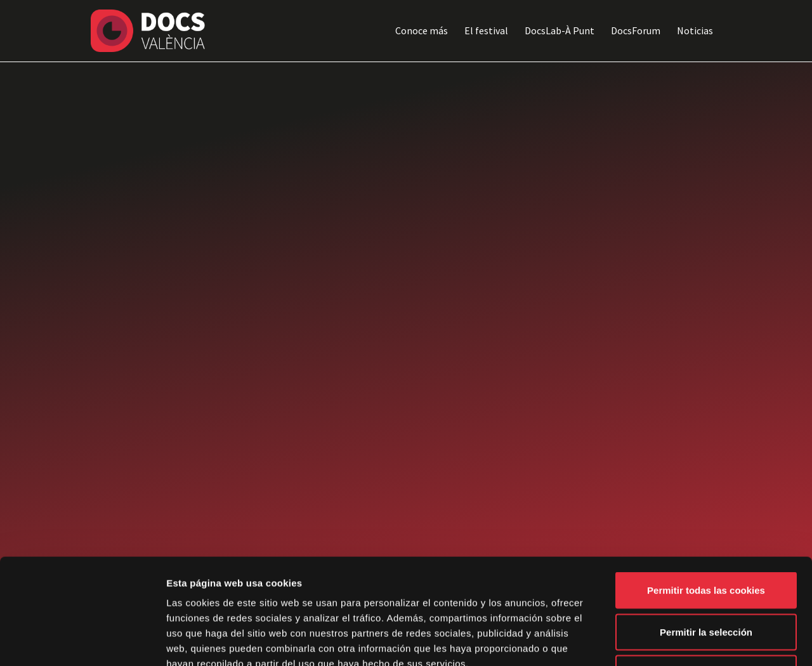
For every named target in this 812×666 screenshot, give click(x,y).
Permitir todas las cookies (706, 499)
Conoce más (422, 30)
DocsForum (636, 30)
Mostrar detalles (682, 641)
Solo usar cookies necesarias (706, 583)
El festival (486, 30)
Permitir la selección (706, 541)
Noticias (695, 30)
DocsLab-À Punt (560, 30)
